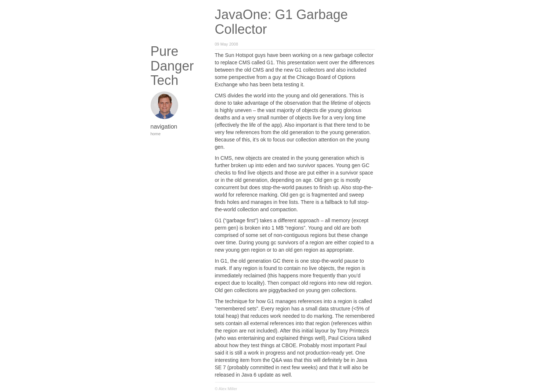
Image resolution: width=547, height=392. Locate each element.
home (156, 134)
